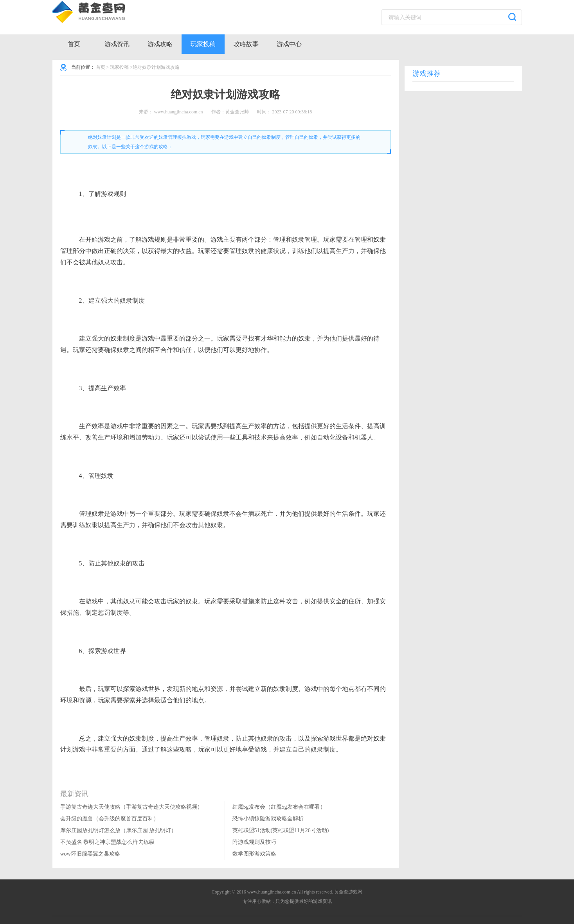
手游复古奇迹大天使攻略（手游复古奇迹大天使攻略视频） (131, 807)
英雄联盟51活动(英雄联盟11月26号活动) (281, 830)
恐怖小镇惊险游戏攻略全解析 (268, 819)
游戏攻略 (160, 44)
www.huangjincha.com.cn (179, 112)
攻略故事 (246, 44)
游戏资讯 (117, 44)
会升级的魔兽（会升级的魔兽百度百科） (110, 819)
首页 (74, 44)
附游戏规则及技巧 (254, 842)
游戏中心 (289, 44)
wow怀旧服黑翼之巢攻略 (90, 854)
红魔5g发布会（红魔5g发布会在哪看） (279, 807)
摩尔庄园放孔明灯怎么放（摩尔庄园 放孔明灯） (119, 830)
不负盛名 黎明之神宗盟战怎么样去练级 (108, 842)
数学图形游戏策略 (254, 854)
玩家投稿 (203, 44)
